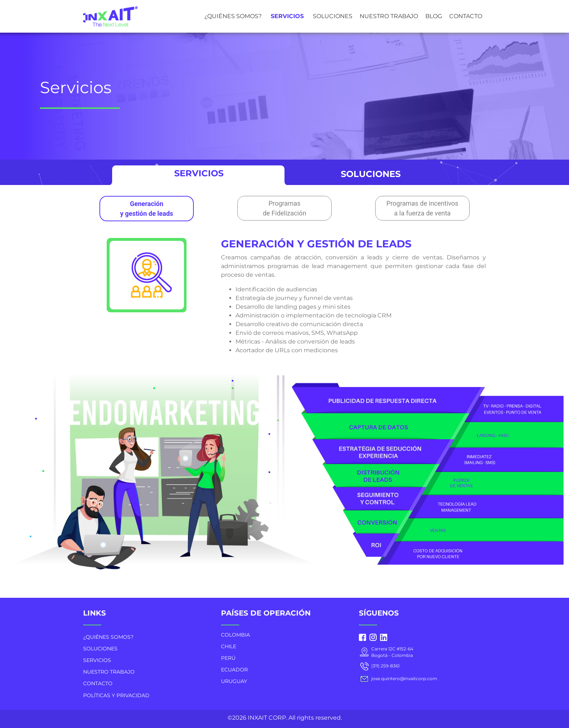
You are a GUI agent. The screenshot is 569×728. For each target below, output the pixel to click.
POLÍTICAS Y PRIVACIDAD (116, 695)
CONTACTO (466, 16)
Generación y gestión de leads (147, 209)
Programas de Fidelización (284, 208)
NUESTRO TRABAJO (389, 16)
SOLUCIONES (333, 16)
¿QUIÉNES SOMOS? (233, 16)
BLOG (434, 16)
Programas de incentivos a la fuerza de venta (422, 208)
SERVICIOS (287, 16)
